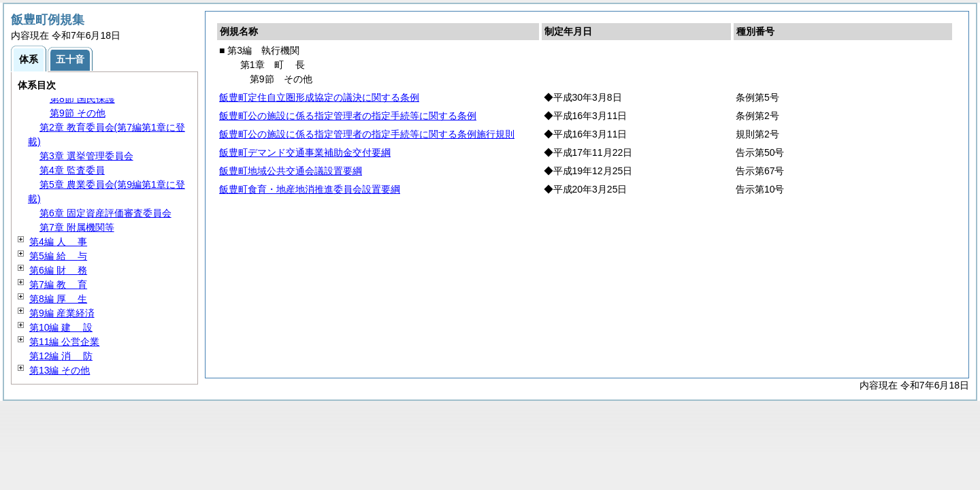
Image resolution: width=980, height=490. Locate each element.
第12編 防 (61, 356)
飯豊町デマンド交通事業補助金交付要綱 (305, 152)
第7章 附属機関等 (77, 227)
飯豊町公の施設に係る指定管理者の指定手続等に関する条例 (348, 116)
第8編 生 (58, 299)
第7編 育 (58, 284)
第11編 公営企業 (64, 342)
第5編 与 (58, 256)
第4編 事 (58, 242)
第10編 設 (61, 327)
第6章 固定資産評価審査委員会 (105, 213)
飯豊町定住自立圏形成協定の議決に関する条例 (319, 97)
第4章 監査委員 (72, 170)
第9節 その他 (78, 113)
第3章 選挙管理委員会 (86, 156)
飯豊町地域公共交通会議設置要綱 (291, 171)
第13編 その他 (60, 370)
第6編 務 (58, 270)
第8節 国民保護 (82, 99)
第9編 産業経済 (62, 313)
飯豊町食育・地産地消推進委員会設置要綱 (310, 189)
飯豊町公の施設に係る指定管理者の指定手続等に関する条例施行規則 (367, 134)
